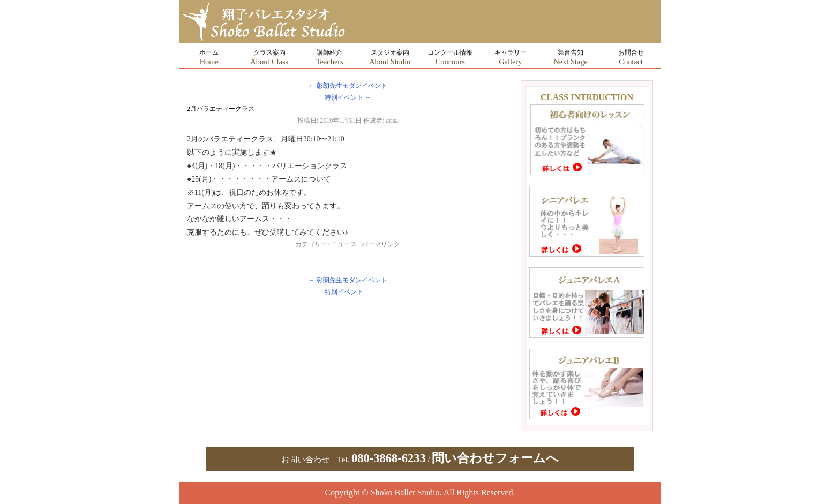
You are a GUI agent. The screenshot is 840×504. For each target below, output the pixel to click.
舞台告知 (571, 57)
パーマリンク (381, 244)
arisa (392, 121)
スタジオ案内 (390, 57)
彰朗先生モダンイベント (348, 86)
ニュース (344, 244)
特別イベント (348, 97)
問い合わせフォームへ (495, 458)
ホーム (209, 57)
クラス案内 (269, 57)
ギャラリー (511, 57)
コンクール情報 (450, 57)
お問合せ (631, 57)
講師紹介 (330, 57)
